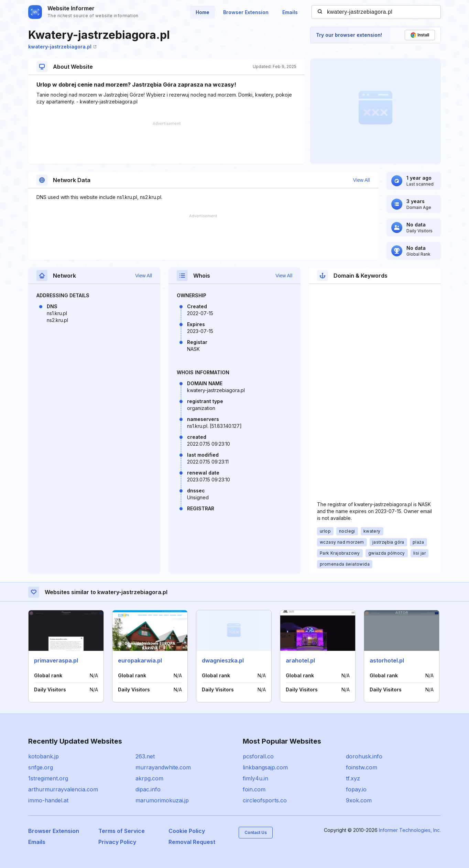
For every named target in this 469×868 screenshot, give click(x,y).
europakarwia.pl (140, 660)
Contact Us (256, 832)
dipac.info (148, 789)
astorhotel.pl (387, 660)
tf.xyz (353, 778)
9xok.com (359, 800)
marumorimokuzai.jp (162, 800)
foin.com (254, 789)
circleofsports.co (265, 800)
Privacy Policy (117, 842)
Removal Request (192, 842)
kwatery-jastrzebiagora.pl (62, 47)
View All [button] (362, 180)
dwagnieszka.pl (223, 660)
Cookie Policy (187, 831)
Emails (290, 12)
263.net (145, 756)
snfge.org (41, 767)
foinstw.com (362, 767)
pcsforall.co (258, 756)
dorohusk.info (364, 756)
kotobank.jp (43, 756)
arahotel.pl (300, 660)
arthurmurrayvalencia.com (63, 789)
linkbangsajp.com (265, 767)
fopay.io (356, 789)
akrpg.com (149, 778)
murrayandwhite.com (163, 767)
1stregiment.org (48, 778)
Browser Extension (246, 12)
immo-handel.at (48, 800)
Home (203, 12)
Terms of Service (122, 831)
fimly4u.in (255, 778)
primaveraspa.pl (56, 660)
